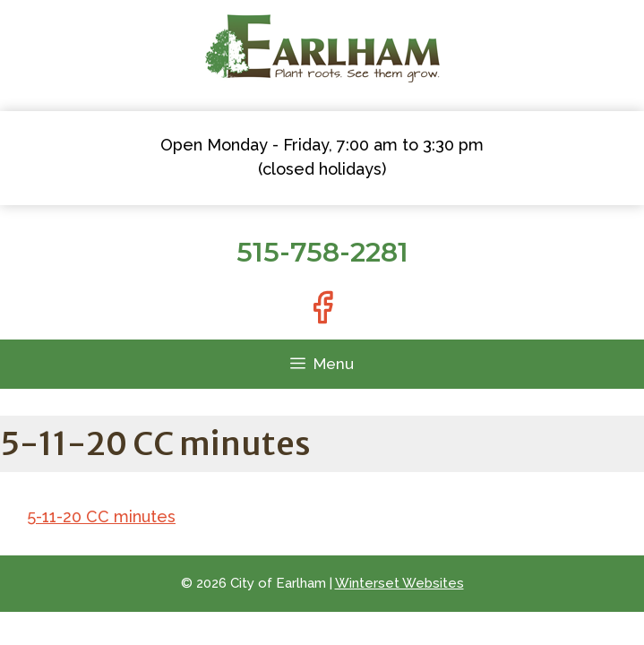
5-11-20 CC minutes (101, 516)
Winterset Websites (399, 583)
